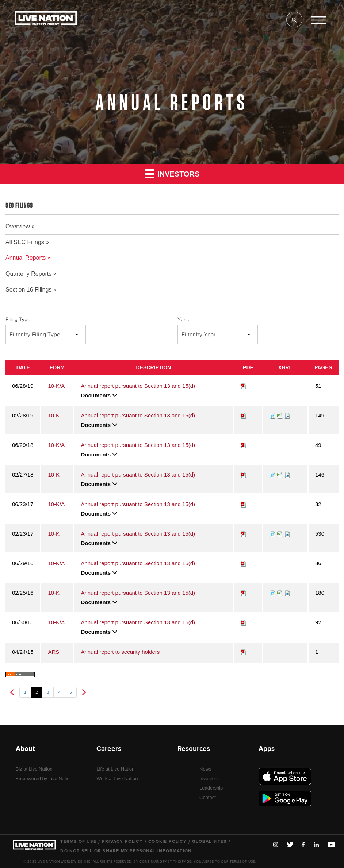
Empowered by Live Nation (44, 778)
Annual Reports (26, 258)
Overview (18, 226)
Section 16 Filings (28, 290)
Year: (183, 319)
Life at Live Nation (115, 769)
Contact (208, 797)
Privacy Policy (122, 842)
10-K (54, 415)
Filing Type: (18, 319)
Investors (172, 173)
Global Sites (209, 842)
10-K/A (56, 386)
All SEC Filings (25, 242)
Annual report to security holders (120, 652)
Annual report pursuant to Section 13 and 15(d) (138, 386)
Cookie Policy (167, 842)
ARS (53, 652)
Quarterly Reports (28, 274)
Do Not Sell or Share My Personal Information (126, 851)
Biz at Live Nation (34, 769)
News (205, 769)
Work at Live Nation (117, 778)
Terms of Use (78, 842)
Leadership (211, 788)
